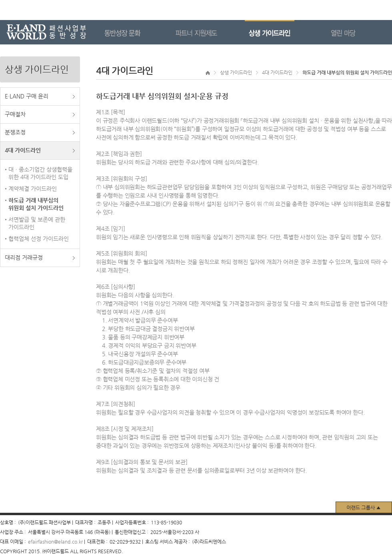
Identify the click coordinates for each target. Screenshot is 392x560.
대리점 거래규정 (24, 257)
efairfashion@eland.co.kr (55, 542)
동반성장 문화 (134, 32)
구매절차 (15, 114)
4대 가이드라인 (23, 150)
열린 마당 (355, 32)
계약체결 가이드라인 (33, 189)
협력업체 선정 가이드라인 (39, 239)
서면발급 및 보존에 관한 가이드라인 (37, 223)
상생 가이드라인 (282, 32)
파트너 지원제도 (208, 32)
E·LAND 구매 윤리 (27, 96)
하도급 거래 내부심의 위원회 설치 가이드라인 (36, 204)
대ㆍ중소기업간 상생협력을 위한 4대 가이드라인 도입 (40, 173)
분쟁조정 (15, 132)
